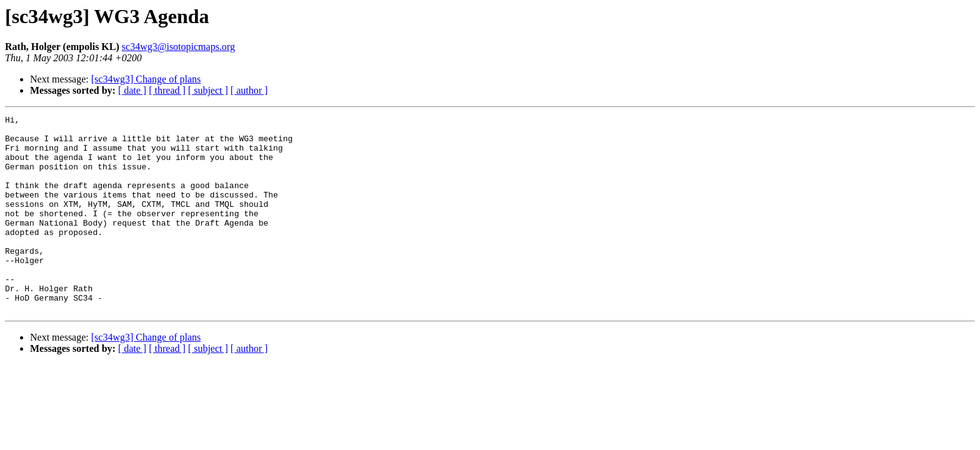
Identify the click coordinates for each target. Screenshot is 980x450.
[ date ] (132, 90)
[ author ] (249, 90)
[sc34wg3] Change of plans (146, 79)
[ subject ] (208, 90)
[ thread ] (167, 90)
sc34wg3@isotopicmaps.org (178, 47)
